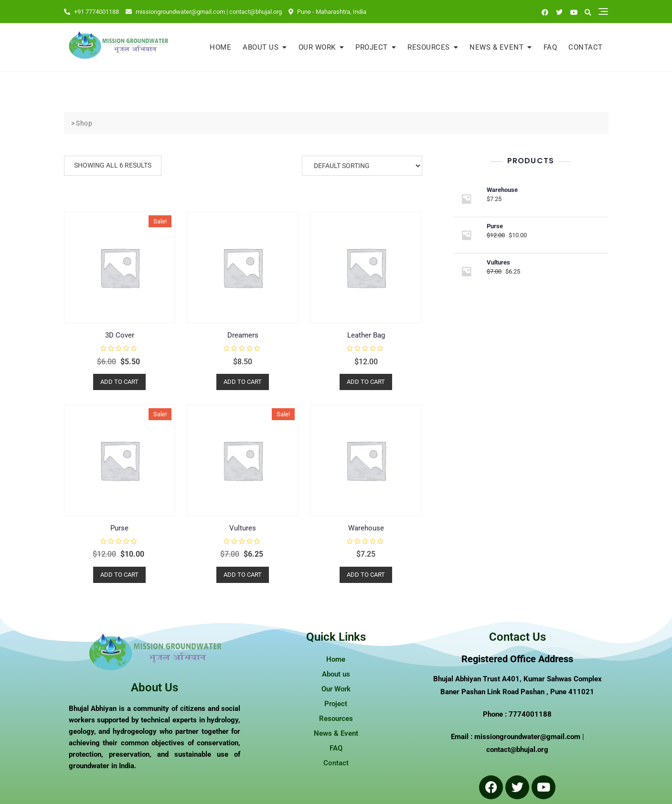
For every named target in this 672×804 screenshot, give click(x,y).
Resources (429, 47)
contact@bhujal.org (517, 750)
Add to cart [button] (119, 382)
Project (372, 47)
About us (261, 47)
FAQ (550, 47)
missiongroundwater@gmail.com (527, 737)
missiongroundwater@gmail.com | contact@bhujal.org (204, 12)
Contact (586, 47)
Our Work (317, 47)
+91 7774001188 (91, 12)
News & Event (496, 47)
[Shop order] (362, 166)
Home (220, 47)
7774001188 (530, 714)
